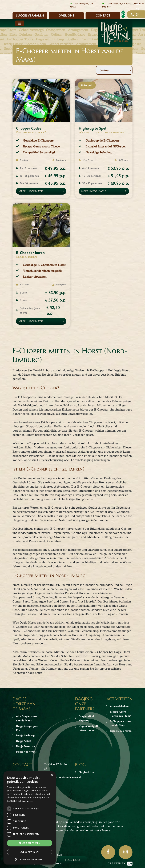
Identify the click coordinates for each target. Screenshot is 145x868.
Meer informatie (31, 191)
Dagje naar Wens (26, 752)
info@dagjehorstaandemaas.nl (62, 777)
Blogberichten (87, 772)
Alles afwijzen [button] (30, 852)
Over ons (66, 15)
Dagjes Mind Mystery (86, 718)
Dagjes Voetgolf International (88, 728)
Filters (74, 860)
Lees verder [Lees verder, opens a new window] (27, 801)
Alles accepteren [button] (30, 843)
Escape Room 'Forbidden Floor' (120, 714)
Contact (103, 15)
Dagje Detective (25, 746)
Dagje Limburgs (25, 736)
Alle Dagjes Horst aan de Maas (27, 718)
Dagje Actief (23, 741)
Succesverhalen (30, 15)
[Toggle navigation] (20, 23)
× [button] (52, 775)
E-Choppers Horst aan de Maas (121, 724)
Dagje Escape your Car (27, 728)
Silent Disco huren (121, 731)
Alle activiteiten (119, 706)
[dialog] (30, 818)
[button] (30, 859)
